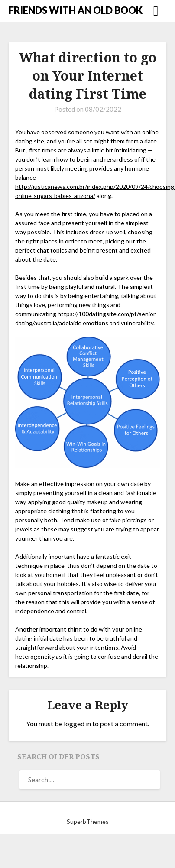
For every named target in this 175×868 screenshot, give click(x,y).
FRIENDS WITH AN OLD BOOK (76, 10)
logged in (77, 724)
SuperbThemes (88, 821)
